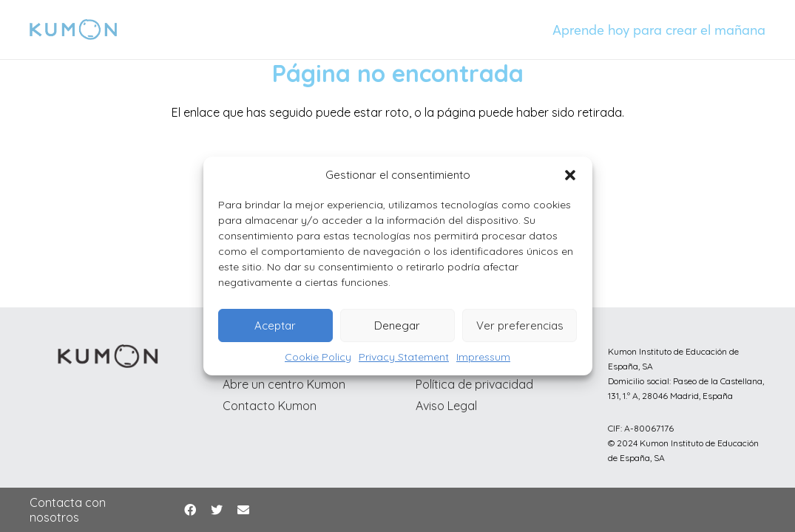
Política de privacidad (474, 384)
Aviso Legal (446, 406)
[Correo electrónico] (243, 510)
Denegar (397, 325)
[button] (570, 175)
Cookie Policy (318, 357)
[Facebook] (190, 510)
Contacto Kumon (270, 406)
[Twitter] (217, 510)
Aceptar (275, 325)
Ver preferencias (520, 325)
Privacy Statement (404, 357)
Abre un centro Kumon (284, 384)
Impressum (483, 357)
